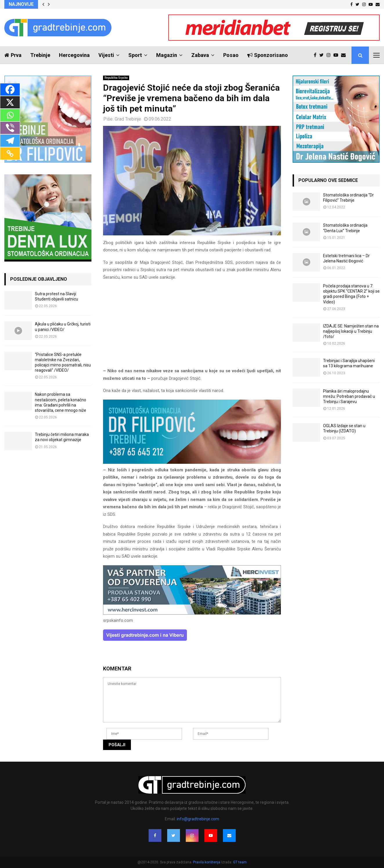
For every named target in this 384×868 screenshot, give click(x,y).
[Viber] (10, 128)
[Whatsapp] (10, 115)
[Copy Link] (10, 153)
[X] (10, 102)
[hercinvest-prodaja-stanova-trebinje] (192, 613)
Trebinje (40, 55)
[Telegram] (10, 141)
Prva (13, 55)
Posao (231, 55)
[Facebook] (10, 90)
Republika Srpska (116, 78)
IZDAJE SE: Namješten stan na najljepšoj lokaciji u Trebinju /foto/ (351, 331)
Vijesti (106, 55)
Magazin (167, 55)
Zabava (200, 55)
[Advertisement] (192, 327)
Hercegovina (74, 55)
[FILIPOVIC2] (192, 462)
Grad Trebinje (128, 119)
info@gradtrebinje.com (198, 819)
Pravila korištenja (207, 862)
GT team (240, 862)
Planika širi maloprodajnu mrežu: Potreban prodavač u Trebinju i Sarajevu (349, 396)
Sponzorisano (268, 55)
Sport (135, 55)
